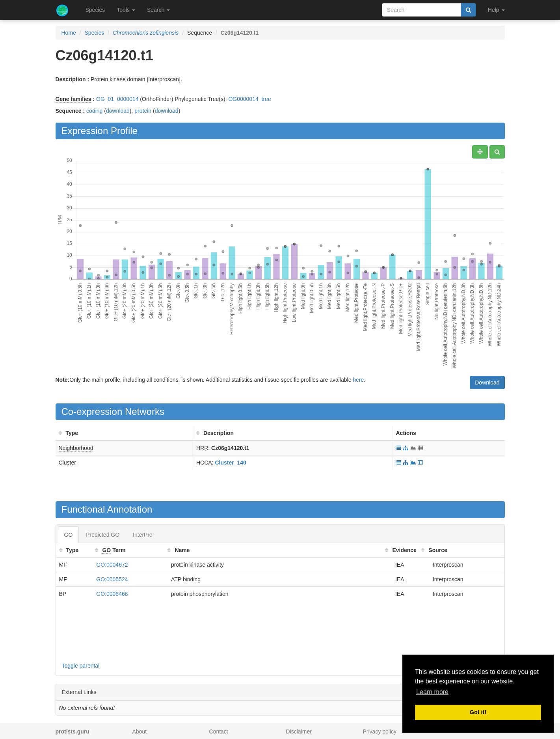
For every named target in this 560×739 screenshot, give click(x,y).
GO (69, 535)
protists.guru (73, 732)
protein (143, 111)
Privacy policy (380, 732)
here (358, 380)
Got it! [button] (478, 712)
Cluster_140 (230, 463)
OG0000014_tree (249, 99)
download (118, 111)
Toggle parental (81, 666)
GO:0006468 (112, 594)
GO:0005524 (112, 579)
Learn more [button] (432, 692)
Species (95, 10)
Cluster (67, 463)
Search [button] (158, 10)
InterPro (143, 535)
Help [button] (496, 10)
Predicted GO (103, 535)
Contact (219, 732)
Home (69, 33)
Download (487, 383)
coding (94, 111)
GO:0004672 (112, 565)
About (140, 732)
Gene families (73, 99)
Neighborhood (76, 448)
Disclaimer (299, 732)
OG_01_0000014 (117, 99)
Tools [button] (126, 10)
